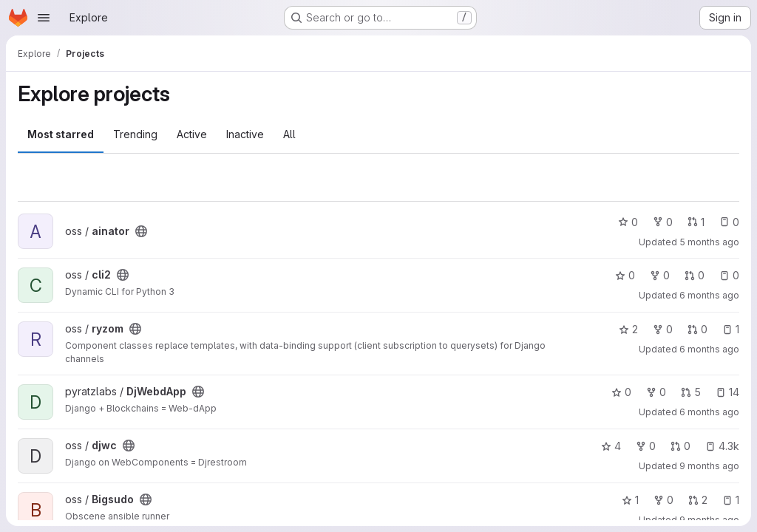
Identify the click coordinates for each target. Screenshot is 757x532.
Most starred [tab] (61, 134)
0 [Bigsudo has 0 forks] (663, 500)
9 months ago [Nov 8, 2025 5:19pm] (709, 466)
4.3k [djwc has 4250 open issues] (722, 446)
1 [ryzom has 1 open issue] (731, 329)
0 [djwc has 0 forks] (646, 446)
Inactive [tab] (245, 134)
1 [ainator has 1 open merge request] (696, 222)
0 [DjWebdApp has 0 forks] (656, 392)
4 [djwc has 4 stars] (611, 446)
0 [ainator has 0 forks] (663, 222)
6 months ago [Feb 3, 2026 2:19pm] (709, 295)
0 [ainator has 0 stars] (628, 222)
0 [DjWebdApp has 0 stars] (621, 392)
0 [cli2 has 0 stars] (625, 275)
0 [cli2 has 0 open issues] (729, 275)
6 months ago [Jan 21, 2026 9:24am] (709, 412)
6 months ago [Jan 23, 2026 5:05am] (709, 349)
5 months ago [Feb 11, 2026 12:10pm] (709, 242)
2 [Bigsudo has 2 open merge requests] (698, 500)
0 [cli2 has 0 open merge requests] (695, 275)
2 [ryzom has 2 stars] (628, 329)
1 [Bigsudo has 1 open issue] (731, 500)
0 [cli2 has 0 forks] (660, 275)
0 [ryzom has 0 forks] (663, 329)
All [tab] (289, 134)
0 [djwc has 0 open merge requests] (680, 446)
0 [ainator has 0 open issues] (729, 222)
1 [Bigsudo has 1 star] (630, 500)
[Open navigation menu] (44, 18)
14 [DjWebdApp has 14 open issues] (727, 392)
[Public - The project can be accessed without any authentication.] (141, 231)
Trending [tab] (135, 134)
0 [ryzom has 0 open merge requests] (697, 329)
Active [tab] (192, 134)
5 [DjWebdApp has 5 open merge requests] (691, 392)
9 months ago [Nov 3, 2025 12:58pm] (709, 520)
